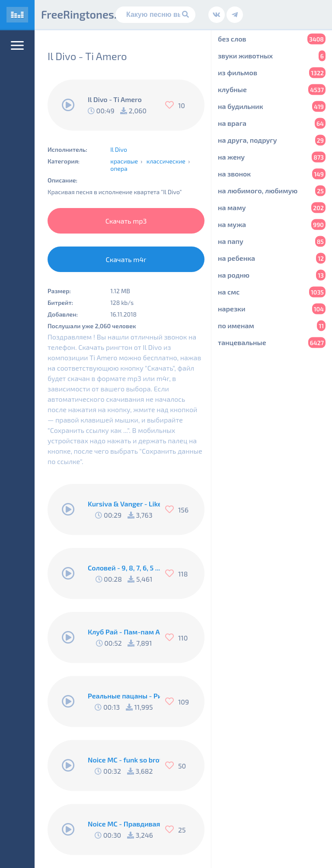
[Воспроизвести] (68, 105)
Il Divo (119, 149)
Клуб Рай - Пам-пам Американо (124, 632)
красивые (124, 161)
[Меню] (17, 45)
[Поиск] (155, 15)
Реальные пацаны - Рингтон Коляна (124, 696)
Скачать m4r (126, 259)
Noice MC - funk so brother (124, 760)
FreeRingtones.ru (84, 14)
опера (119, 168)
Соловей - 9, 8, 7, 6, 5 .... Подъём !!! (124, 568)
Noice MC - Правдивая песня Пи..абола (124, 824)
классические (166, 161)
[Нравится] (172, 105)
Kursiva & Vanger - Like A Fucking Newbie (124, 504)
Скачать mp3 (126, 221)
